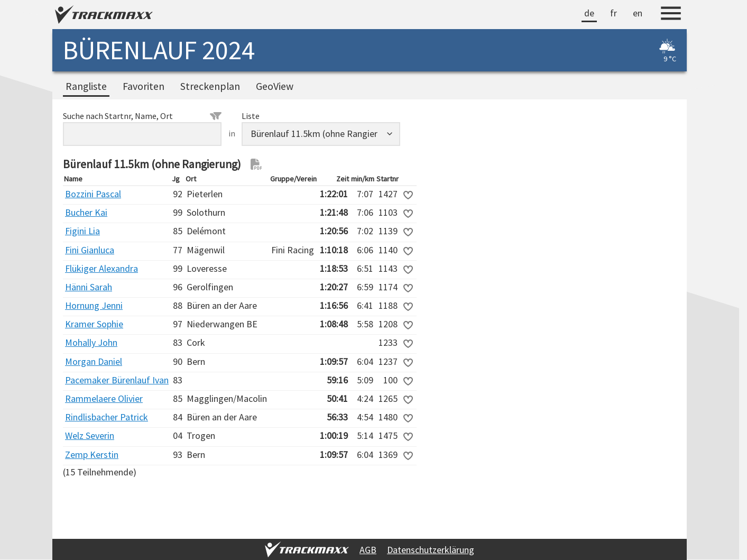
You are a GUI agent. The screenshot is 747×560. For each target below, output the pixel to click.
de (589, 13)
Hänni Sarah (89, 287)
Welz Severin (90, 435)
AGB (368, 550)
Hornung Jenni (94, 305)
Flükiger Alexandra (102, 268)
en (638, 13)
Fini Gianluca (90, 250)
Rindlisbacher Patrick (107, 417)
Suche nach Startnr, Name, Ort (142, 116)
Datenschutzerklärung (431, 550)
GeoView (275, 86)
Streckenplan (210, 86)
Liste (251, 116)
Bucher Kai (86, 212)
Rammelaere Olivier (104, 398)
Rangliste (86, 86)
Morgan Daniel (94, 361)
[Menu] (671, 15)
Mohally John (91, 342)
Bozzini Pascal (93, 194)
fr (614, 13)
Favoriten (144, 86)
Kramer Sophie (94, 324)
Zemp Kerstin (92, 455)
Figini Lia (82, 231)
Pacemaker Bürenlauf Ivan (117, 380)
